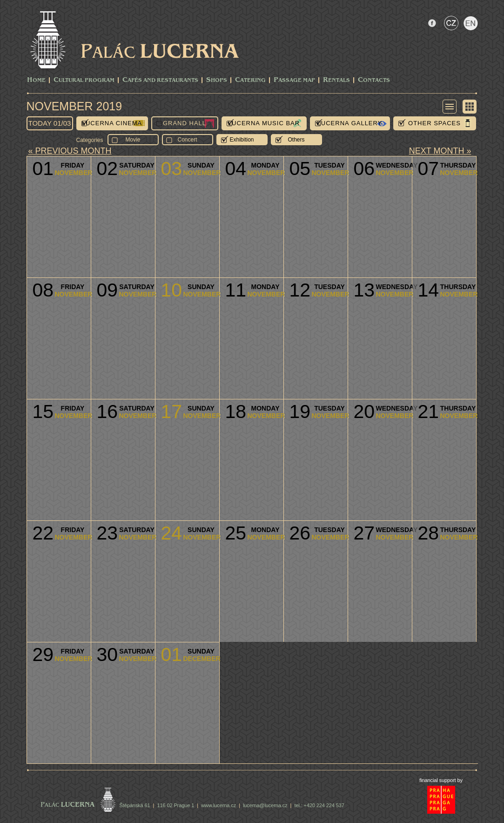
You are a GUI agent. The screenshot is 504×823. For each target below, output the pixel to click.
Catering (250, 80)
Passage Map (294, 80)
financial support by (441, 780)
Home (36, 80)
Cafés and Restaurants (160, 80)
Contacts (374, 80)
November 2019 (74, 106)
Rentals (336, 80)
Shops (217, 80)
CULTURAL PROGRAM (84, 80)
